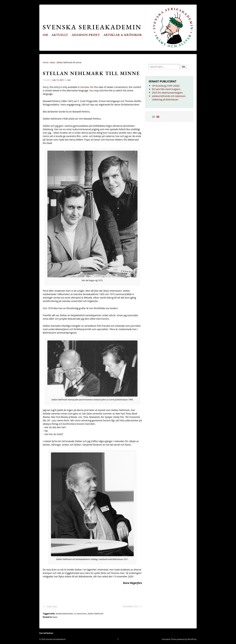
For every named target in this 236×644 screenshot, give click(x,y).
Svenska (85, 87)
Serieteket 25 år (131, 606)
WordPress (192, 639)
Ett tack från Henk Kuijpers (166, 89)
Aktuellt (60, 35)
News (53, 62)
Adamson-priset (86, 35)
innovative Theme (169, 639)
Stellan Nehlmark (96, 614)
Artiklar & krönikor (123, 35)
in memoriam (80, 614)
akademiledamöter (64, 614)
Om (45, 35)
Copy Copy (52, 606)
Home (46, 62)
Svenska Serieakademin (92, 27)
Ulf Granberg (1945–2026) (166, 86)
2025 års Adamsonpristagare (167, 93)
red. (69, 80)
